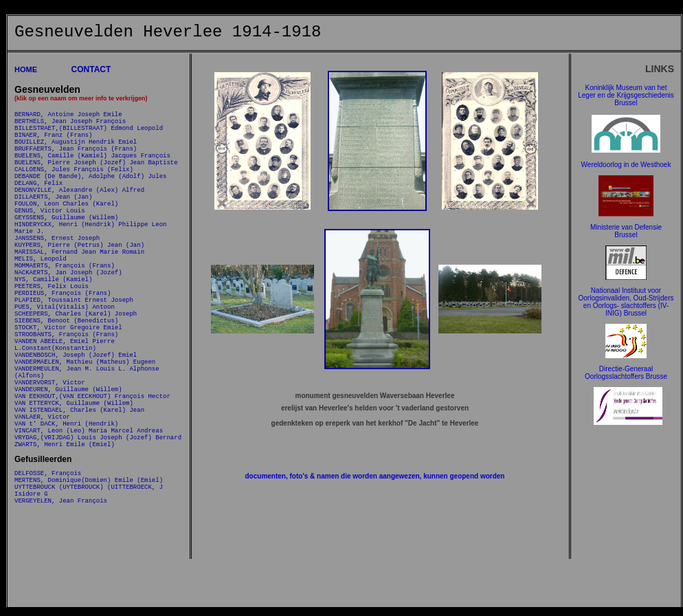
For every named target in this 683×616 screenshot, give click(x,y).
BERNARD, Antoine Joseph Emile (68, 116)
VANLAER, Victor (42, 509)
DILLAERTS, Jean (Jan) (53, 223)
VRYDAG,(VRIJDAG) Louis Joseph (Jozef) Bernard (98, 536)
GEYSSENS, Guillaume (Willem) (66, 250)
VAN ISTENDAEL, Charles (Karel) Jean (79, 500)
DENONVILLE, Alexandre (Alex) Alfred (79, 214)
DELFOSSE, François (48, 576)
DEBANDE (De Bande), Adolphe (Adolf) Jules (90, 196)
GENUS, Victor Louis (50, 241)
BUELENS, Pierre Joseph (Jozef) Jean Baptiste (96, 178)
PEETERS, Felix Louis (52, 339)
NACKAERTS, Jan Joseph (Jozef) (68, 321)
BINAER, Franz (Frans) (53, 143)
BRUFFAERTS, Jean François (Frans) (76, 161)
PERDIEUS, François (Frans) (63, 348)
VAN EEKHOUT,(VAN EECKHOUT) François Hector (92, 482)
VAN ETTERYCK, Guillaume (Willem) (74, 491)
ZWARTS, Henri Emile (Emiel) (65, 545)
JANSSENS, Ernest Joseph (57, 277)
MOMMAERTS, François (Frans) (65, 312)
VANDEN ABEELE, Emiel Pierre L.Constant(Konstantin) (65, 415)
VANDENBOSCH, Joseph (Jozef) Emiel (76, 429)
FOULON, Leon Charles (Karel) (66, 232)
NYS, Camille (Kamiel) (53, 330)
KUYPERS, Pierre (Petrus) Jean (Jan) (79, 286)
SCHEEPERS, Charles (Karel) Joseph (76, 375)
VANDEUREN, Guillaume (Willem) (68, 473)
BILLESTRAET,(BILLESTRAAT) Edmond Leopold (89, 134)
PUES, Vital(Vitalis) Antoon (65, 366)
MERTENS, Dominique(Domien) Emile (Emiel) (89, 585)
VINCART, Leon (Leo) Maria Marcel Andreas (89, 527)
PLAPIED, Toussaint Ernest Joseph (74, 357)
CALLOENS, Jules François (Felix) (74, 187)
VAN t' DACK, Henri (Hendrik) (66, 518)
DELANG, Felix (38, 205)
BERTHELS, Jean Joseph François (70, 125)
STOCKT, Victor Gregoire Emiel (68, 393)
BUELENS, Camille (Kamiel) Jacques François (92, 169)
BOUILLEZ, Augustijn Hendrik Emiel (76, 152)
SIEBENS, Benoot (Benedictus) (66, 384)
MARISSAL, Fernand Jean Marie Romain (79, 295)
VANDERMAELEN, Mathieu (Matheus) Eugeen (85, 438)
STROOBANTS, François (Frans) (66, 402)
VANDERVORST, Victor (50, 464)
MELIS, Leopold (41, 304)
